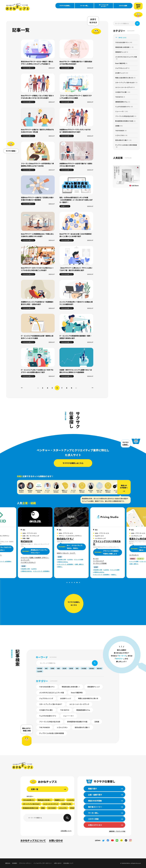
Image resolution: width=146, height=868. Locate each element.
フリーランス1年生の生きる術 (50, 722)
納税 (46, 668)
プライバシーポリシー (25, 863)
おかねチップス (23, 766)
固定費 (64, 668)
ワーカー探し (84, 6)
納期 (58, 668)
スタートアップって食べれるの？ (51, 704)
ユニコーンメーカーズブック (79, 704)
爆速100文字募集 (95, 801)
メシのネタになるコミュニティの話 (52, 693)
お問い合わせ (56, 840)
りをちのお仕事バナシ (47, 687)
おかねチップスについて (33, 840)
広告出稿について (66, 831)
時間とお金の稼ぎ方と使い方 (88, 698)
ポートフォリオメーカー (104, 6)
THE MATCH (65, 710)
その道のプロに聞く (46, 710)
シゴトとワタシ (62, 727)
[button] (115, 487)
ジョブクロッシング (46, 698)
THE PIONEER (44, 727)
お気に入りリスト (95, 825)
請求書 (71, 668)
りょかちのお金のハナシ (48, 716)
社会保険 (40, 671)
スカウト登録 (123, 6)
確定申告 (99, 668)
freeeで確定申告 (77, 693)
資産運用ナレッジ (94, 687)
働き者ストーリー (95, 807)
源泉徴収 (92, 668)
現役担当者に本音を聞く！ (71, 687)
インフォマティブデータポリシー (43, 863)
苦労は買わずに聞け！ (82, 727)
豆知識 (97, 722)
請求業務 (40, 668)
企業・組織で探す (95, 795)
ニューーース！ (69, 716)
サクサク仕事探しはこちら (73, 463)
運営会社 (8, 863)
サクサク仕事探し (65, 6)
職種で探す (92, 789)
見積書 (52, 668)
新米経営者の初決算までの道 (77, 722)
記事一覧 (35, 789)
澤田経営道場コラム (83, 710)
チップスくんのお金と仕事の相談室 (52, 733)
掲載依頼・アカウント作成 (117, 831)
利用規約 (15, 863)
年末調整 (84, 668)
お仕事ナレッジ (66, 698)
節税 (77, 668)
